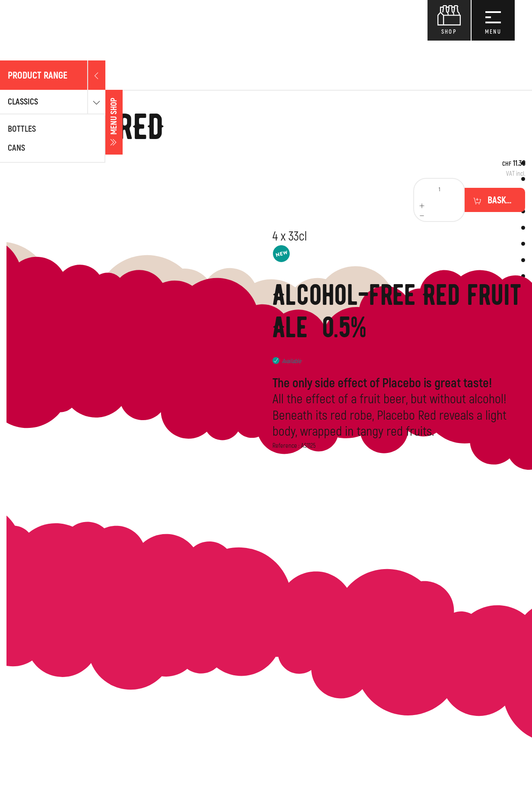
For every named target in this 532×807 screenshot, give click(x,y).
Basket (500, 200)
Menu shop (9, 122)
